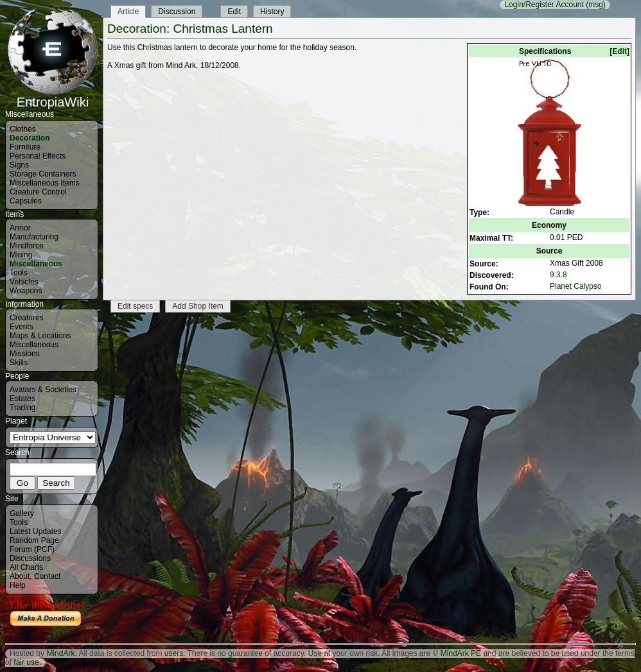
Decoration (30, 138)
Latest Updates (36, 531)
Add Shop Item (198, 306)
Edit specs (135, 306)
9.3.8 (558, 275)
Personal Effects (38, 156)
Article (128, 12)
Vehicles (24, 282)
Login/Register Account (544, 4)
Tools (19, 273)
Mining (21, 255)
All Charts (26, 567)
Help (18, 585)
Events (22, 327)
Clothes (23, 129)
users (174, 653)
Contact (47, 576)
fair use (26, 662)
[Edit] (619, 51)
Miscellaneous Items (45, 183)
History (272, 12)
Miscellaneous (36, 264)
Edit (234, 12)
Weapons (26, 291)
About (20, 576)
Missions (25, 354)
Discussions (30, 558)
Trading (22, 408)
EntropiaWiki (53, 96)
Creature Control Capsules (38, 196)
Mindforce (27, 246)
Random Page (34, 540)
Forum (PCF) (32, 549)
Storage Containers (43, 174)
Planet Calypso (576, 286)
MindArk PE (461, 653)
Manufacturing (34, 237)
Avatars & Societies (43, 390)
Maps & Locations (40, 336)
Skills (19, 363)
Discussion (177, 12)
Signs (19, 165)
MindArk (60, 653)
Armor (20, 228)
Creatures (27, 318)
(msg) (596, 4)
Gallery (22, 513)
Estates (22, 399)
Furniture (25, 147)
